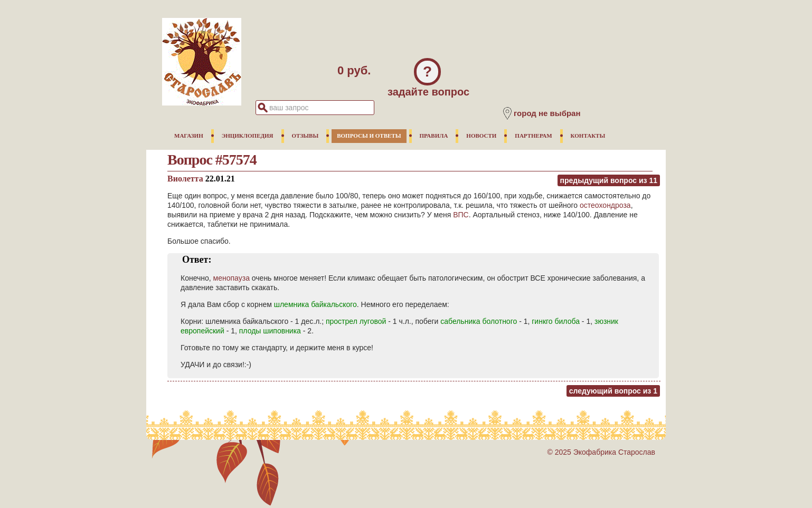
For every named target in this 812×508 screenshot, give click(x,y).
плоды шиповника (270, 331)
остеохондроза (605, 205)
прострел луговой (356, 321)
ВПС (461, 215)
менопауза (232, 278)
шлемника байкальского (315, 304)
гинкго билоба (556, 321)
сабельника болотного (479, 321)
